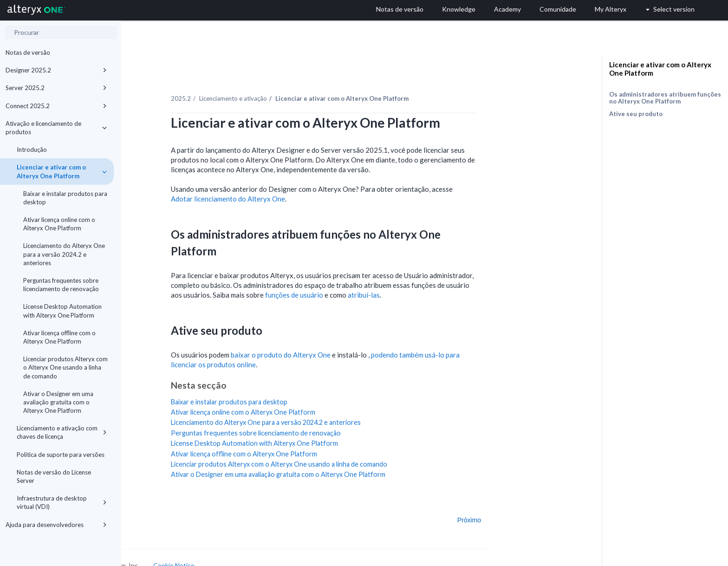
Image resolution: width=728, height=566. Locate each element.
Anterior (151, 509)
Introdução (32, 150)
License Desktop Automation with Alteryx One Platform (62, 311)
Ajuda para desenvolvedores (56, 525)
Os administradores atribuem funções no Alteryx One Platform (665, 98)
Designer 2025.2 (56, 70)
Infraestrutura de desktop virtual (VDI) (62, 502)
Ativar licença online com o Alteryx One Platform (59, 224)
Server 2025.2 (56, 88)
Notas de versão (28, 52)
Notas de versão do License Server (54, 476)
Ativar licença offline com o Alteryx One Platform (59, 337)
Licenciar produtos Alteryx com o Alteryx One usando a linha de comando (65, 367)
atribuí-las (415, 284)
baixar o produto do (332, 344)
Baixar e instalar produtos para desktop (65, 198)
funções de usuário (346, 284)
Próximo (521, 509)
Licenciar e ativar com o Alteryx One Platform (62, 171)
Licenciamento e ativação (285, 88)
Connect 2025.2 (56, 106)
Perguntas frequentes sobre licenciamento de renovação (61, 285)
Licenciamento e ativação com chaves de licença (62, 432)
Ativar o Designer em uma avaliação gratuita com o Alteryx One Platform (58, 402)
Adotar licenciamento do (279, 188)
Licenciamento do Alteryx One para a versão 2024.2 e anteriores (64, 254)
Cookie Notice (225, 555)
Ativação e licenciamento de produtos (56, 128)
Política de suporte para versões (61, 455)
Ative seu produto (636, 114)
